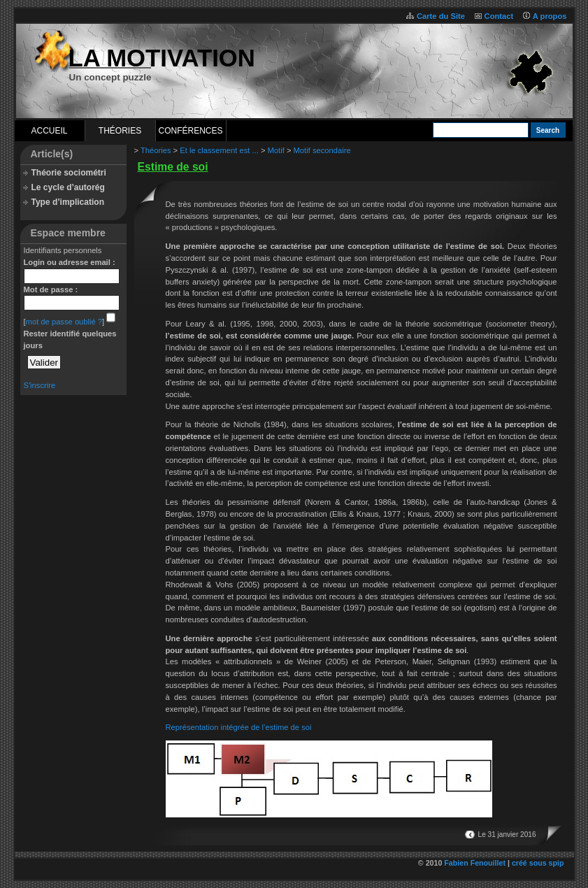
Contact (499, 16)
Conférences (190, 131)
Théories (120, 131)
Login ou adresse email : (70, 262)
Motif (276, 150)
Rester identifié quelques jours (70, 339)
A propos (550, 16)
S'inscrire (40, 385)
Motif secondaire (322, 150)
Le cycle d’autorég (68, 187)
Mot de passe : (51, 289)
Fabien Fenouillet (475, 863)
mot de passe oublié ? (64, 322)
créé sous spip (538, 863)
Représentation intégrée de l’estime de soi (239, 727)
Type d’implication (68, 202)
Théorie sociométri (69, 173)
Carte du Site (441, 16)
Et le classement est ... (219, 150)
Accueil (49, 131)
